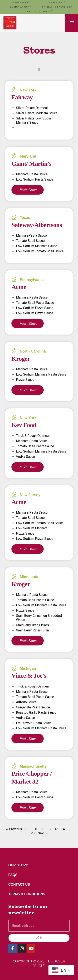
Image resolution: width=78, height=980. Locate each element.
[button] (39, 69)
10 (36, 829)
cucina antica (21, 7)
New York (28, 90)
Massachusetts (33, 766)
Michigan (28, 668)
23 (33, 833)
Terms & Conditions (27, 894)
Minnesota (29, 577)
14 (63, 829)
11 (43, 829)
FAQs (13, 875)
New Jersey (30, 495)
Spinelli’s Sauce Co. (58, 7)
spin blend (58, 3)
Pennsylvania (32, 280)
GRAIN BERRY (20, 3)
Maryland (28, 156)
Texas (25, 218)
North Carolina (33, 351)
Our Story (18, 865)
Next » (42, 833)
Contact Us (19, 884)
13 (56, 829)
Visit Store (29, 190)
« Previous (14, 829)
